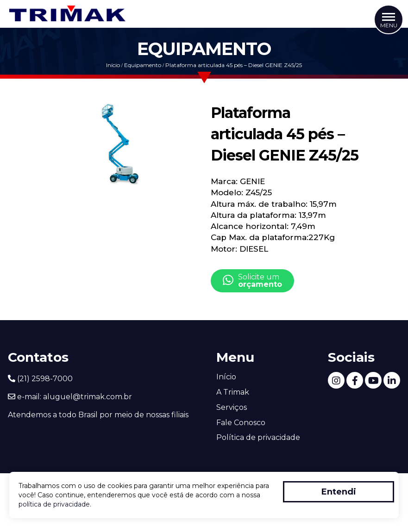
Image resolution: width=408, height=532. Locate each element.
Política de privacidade (258, 437)
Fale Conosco (241, 423)
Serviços (232, 407)
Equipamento (143, 65)
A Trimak (233, 392)
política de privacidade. (55, 504)
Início (113, 65)
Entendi (339, 492)
